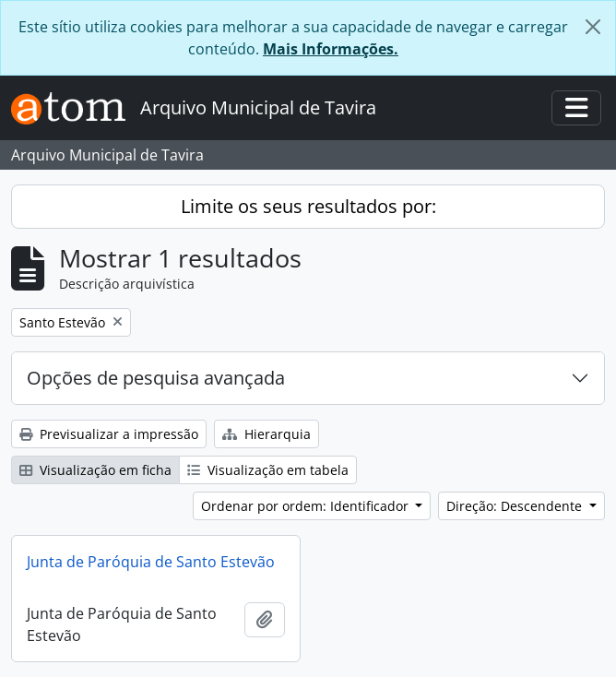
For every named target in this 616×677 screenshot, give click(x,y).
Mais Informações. (331, 49)
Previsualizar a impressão (109, 434)
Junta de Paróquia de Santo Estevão (151, 562)
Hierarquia (267, 434)
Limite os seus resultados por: (308, 206)
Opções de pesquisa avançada (156, 378)
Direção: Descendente (516, 506)
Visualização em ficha (95, 470)
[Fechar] (593, 27)
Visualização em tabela (268, 470)
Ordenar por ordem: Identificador (307, 506)
